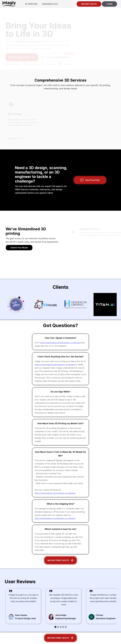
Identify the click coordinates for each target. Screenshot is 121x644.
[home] (9, 4)
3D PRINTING (31, 4)
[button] (55, 627)
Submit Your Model (19, 248)
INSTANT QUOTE (89, 4)
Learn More (13, 137)
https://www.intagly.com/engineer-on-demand (60, 343)
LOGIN (109, 4)
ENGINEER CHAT (50, 4)
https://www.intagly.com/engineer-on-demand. (55, 493)
